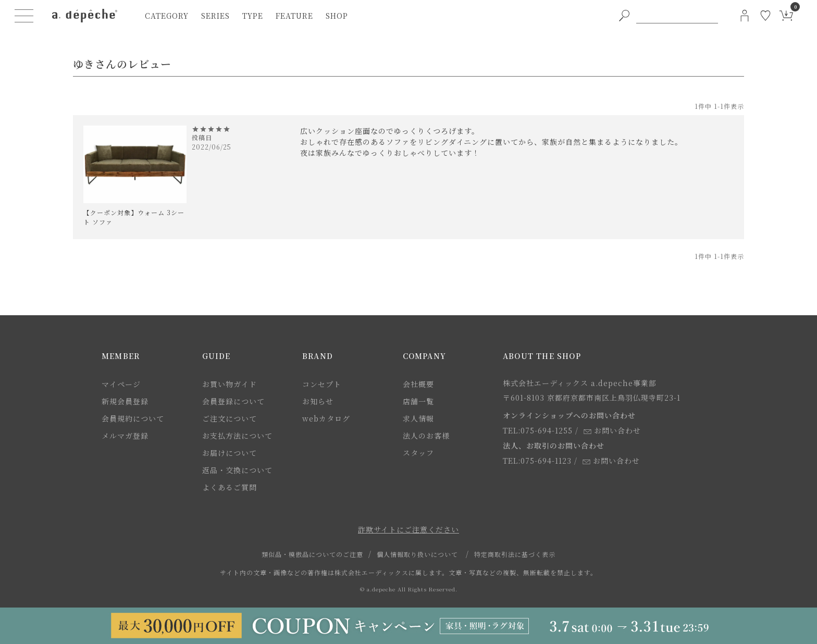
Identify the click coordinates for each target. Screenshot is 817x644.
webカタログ (326, 418)
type (253, 16)
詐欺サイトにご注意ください (408, 529)
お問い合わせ (612, 430)
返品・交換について (237, 470)
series (215, 16)
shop (337, 16)
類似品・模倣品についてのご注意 (312, 554)
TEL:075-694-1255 (538, 430)
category (167, 16)
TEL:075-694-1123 (537, 461)
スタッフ (418, 453)
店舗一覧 (418, 401)
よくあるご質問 (230, 487)
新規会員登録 (125, 401)
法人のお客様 (426, 436)
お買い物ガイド (230, 384)
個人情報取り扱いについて (417, 554)
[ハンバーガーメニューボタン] (24, 16)
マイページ (121, 384)
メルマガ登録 (125, 436)
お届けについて (230, 453)
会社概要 (418, 384)
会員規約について (133, 418)
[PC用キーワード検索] (677, 16)
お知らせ (318, 401)
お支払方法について (237, 436)
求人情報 (418, 418)
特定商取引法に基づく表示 (515, 554)
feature (294, 16)
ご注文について (230, 418)
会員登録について (233, 401)
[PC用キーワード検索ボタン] (624, 16)
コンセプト (322, 384)
